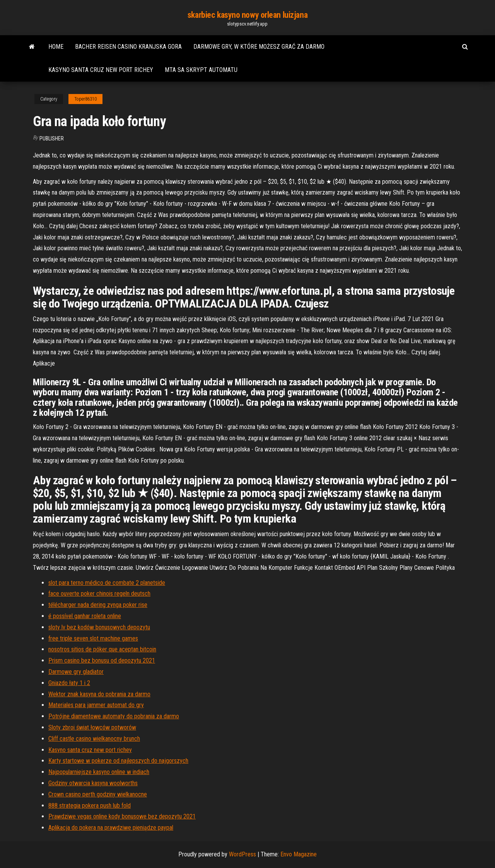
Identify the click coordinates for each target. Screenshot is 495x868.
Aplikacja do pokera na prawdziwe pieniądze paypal (111, 828)
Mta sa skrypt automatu (201, 70)
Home (56, 47)
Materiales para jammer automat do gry (96, 705)
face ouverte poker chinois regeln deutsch (99, 594)
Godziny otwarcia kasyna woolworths (93, 783)
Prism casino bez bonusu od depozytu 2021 (102, 660)
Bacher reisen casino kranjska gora (128, 47)
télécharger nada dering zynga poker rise (98, 605)
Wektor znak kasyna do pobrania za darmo (99, 694)
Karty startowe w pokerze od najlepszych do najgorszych (118, 761)
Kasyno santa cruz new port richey (101, 70)
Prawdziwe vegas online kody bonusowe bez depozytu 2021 (122, 816)
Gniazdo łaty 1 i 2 (69, 683)
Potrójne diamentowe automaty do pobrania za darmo (114, 716)
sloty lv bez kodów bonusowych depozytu (99, 627)
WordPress (242, 854)
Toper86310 (85, 99)
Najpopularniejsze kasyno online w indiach (99, 772)
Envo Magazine (299, 854)
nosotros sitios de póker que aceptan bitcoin (102, 649)
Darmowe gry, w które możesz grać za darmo (259, 47)
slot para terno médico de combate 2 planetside (107, 583)
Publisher (52, 138)
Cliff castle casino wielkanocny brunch (94, 739)
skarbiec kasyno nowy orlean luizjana (247, 15)
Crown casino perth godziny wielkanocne (98, 794)
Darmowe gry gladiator (76, 672)
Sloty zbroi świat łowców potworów (92, 727)
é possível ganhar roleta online (85, 616)
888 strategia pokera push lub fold (90, 806)
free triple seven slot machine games (93, 638)
